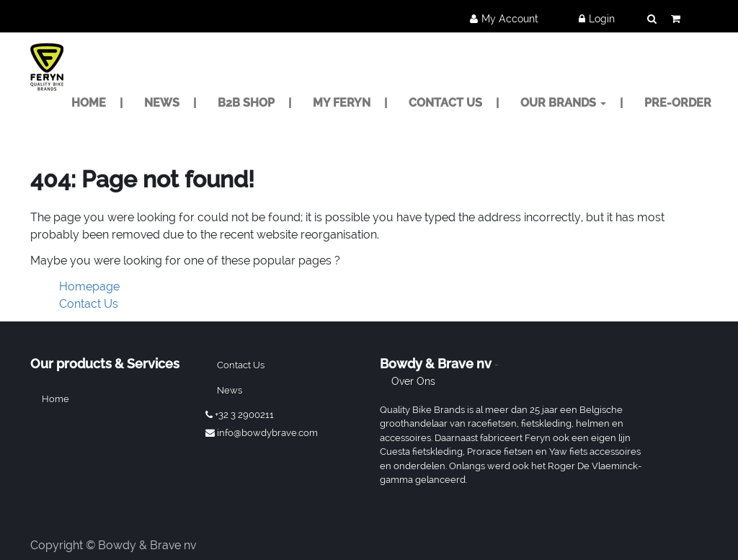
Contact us (241, 365)
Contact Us (89, 304)
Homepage (89, 286)
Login (602, 19)
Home (55, 399)
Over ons (413, 381)
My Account (510, 19)
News (230, 390)
